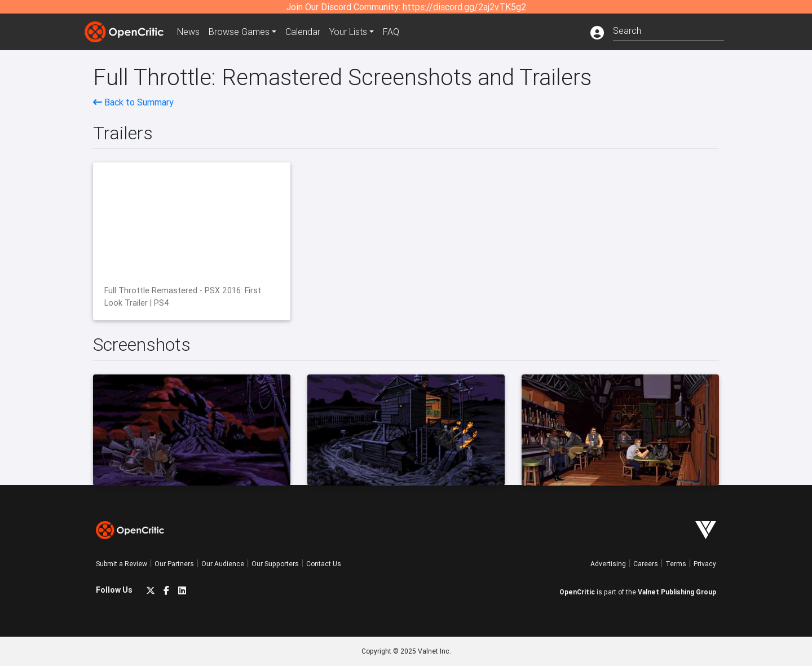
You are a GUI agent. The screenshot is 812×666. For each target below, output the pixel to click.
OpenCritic (577, 592)
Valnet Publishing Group (677, 592)
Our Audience (223, 564)
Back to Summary (133, 102)
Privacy (705, 564)
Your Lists (348, 32)
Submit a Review (122, 564)
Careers (646, 564)
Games (239, 32)
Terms (676, 564)
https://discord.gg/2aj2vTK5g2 (464, 7)
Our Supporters (275, 564)
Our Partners (174, 564)
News (188, 32)
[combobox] (668, 30)
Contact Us (324, 564)
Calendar (303, 32)
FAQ (391, 32)
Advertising (608, 564)
